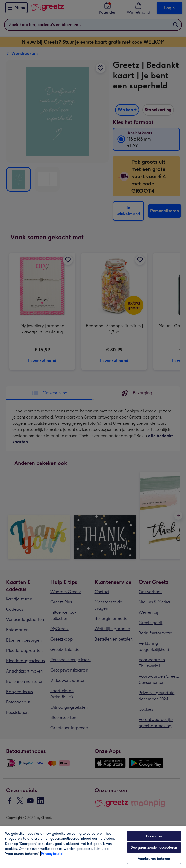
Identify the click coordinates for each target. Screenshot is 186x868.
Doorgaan (154, 836)
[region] (93, 847)
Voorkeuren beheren (154, 859)
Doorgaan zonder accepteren (154, 847)
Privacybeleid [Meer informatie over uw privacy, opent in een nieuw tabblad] (52, 854)
